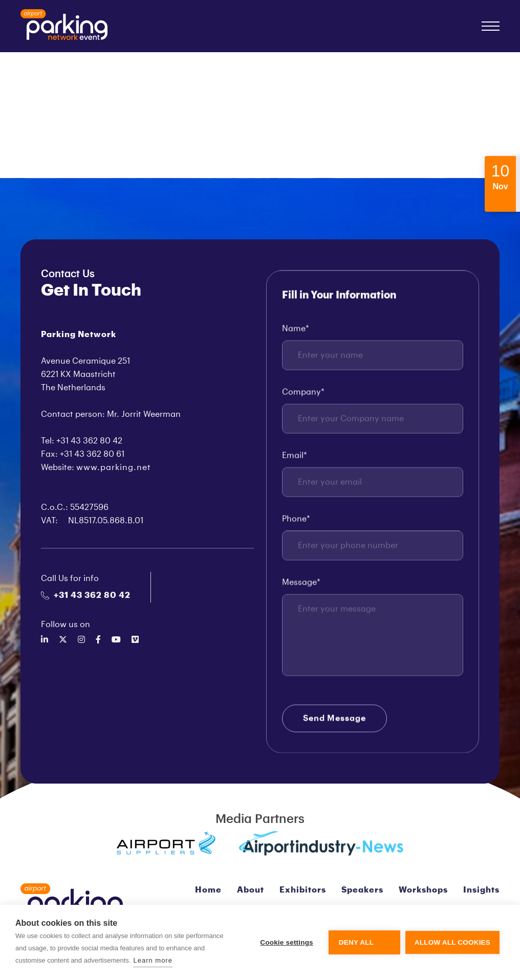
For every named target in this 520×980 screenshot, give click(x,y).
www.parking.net (114, 467)
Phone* (296, 520)
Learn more (153, 960)
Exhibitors (303, 890)
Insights (481, 890)
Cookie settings (287, 942)
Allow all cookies (452, 942)
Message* (301, 583)
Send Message (334, 719)
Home (208, 890)
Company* (303, 393)
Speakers (362, 890)
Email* (295, 456)
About (251, 890)
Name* (296, 329)
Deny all (356, 942)
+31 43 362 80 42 (86, 595)
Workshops (423, 890)
